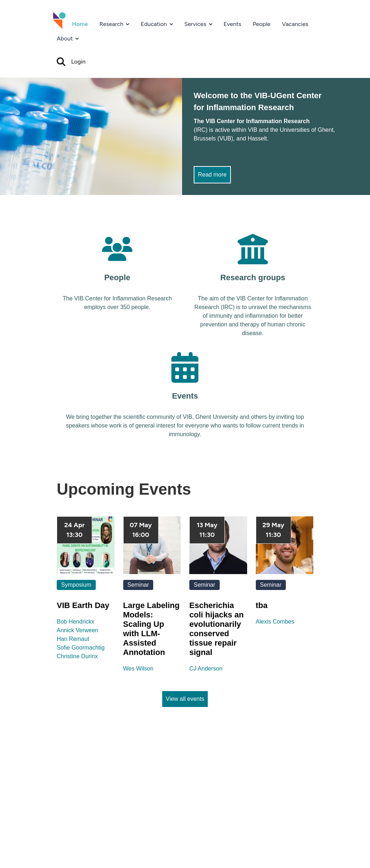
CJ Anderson (206, 669)
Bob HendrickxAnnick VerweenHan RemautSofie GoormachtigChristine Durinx (81, 639)
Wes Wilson (138, 669)
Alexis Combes (275, 622)
